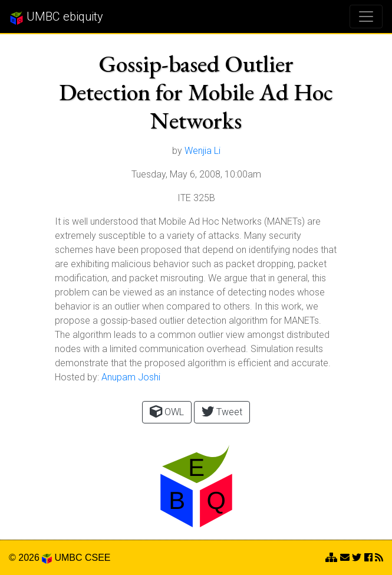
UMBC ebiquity (56, 17)
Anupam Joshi (131, 377)
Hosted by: (77, 377)
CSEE (98, 558)
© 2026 (30, 558)
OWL (167, 411)
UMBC (68, 558)
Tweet (222, 411)
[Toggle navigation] (366, 17)
